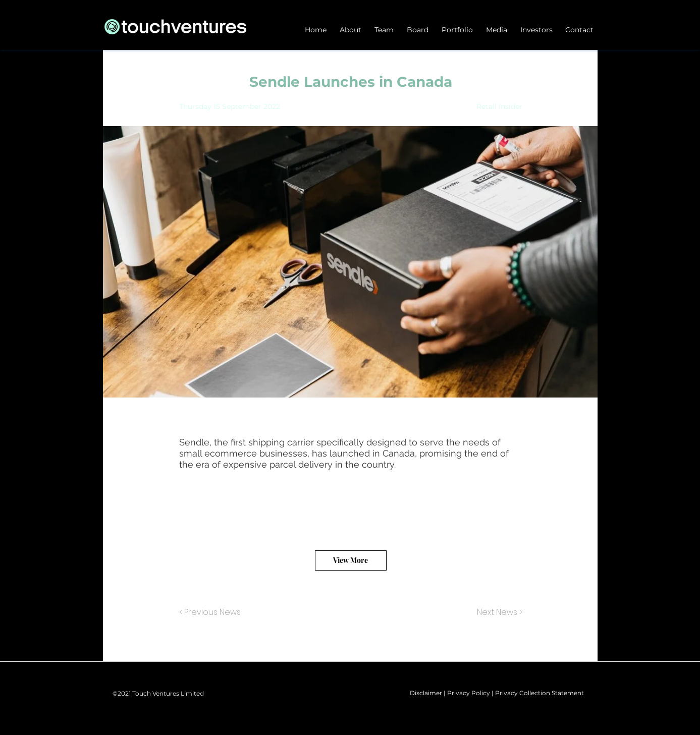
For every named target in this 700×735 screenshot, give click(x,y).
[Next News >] (497, 613)
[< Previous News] (212, 613)
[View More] (351, 560)
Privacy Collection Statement (540, 693)
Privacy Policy (469, 693)
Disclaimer (426, 693)
